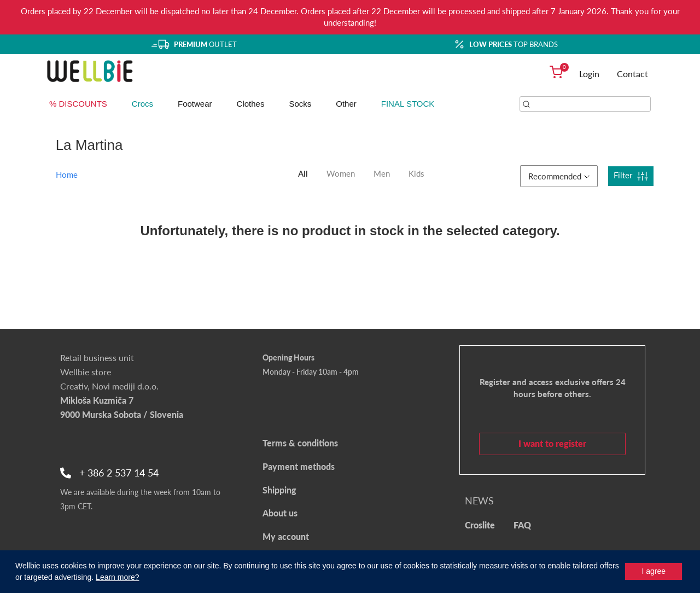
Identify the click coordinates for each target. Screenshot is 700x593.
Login (589, 74)
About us (280, 513)
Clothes (251, 104)
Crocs (142, 104)
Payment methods (299, 466)
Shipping (279, 490)
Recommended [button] (559, 176)
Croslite (480, 525)
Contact (632, 74)
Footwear (195, 104)
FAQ (522, 525)
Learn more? (117, 577)
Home (67, 175)
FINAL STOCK (408, 104)
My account (286, 536)
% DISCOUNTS (78, 104)
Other (346, 104)
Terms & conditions (300, 443)
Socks (300, 104)
